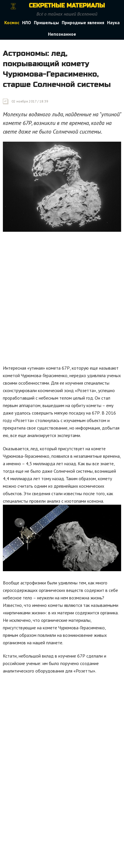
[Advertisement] (62, 300)
